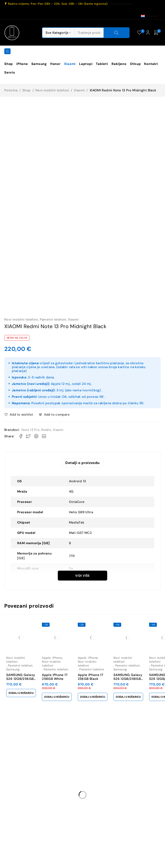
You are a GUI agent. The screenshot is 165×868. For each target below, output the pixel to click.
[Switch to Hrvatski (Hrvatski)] (149, 16)
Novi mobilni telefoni (52, 90)
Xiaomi (79, 90)
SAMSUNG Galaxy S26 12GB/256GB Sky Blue (135, 678)
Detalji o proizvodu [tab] (82, 463)
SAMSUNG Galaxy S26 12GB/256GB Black (21, 678)
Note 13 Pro (31, 430)
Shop (27, 90)
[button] (22, 692)
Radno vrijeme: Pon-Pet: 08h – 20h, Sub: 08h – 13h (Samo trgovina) (58, 4)
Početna (11, 90)
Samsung (13, 668)
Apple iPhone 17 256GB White (57, 676)
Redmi (46, 430)
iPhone (60, 661)
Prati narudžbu (122, 4)
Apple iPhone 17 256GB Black (95, 676)
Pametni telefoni (53, 320)
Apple (49, 661)
